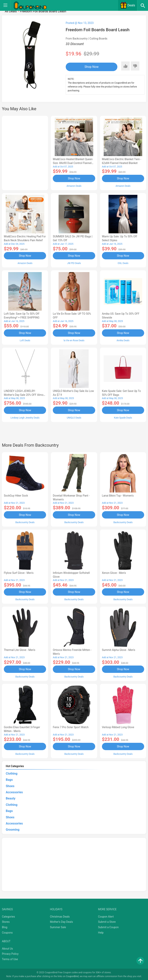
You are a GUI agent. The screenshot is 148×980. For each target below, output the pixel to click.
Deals (128, 5)
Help (101, 932)
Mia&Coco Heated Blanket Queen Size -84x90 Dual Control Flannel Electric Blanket (73, 163)
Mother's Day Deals (61, 921)
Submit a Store (107, 921)
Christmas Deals (60, 916)
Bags (9, 779)
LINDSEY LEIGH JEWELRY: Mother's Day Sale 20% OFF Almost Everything (25, 395)
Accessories (14, 792)
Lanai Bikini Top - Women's (118, 495)
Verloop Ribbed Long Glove (118, 727)
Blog (5, 927)
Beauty (11, 798)
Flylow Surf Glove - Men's (19, 572)
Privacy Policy (10, 953)
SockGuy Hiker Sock (16, 495)
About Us (7, 948)
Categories (8, 916)
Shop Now (89, 67)
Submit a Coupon (108, 927)
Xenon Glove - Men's (114, 572)
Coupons (7, 932)
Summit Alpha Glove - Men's (119, 650)
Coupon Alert (106, 916)
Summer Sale (58, 927)
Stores (6, 921)
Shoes (10, 785)
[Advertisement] (25, 152)
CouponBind (72, 976)
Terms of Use (10, 959)
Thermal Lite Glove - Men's (20, 650)
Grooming (13, 829)
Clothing (12, 773)
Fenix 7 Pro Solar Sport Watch (71, 727)
